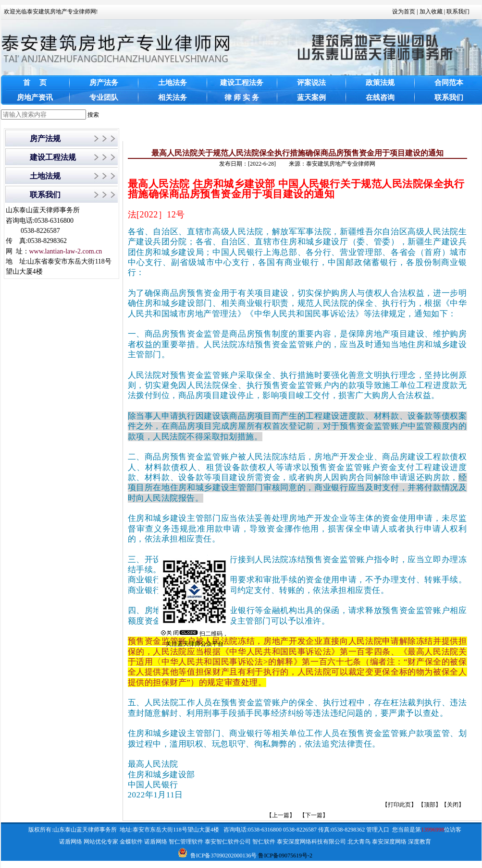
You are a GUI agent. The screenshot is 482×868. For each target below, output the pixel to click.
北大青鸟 (359, 842)
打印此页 (399, 805)
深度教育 (420, 842)
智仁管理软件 (186, 842)
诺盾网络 (71, 842)
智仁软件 (264, 842)
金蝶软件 (131, 842)
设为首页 (404, 12)
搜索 (93, 115)
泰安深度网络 (389, 842)
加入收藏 (431, 12)
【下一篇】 (314, 815)
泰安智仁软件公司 (228, 842)
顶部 (430, 805)
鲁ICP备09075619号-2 (285, 856)
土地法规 (45, 176)
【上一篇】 (281, 815)
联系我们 (458, 12)
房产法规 (45, 139)
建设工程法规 (53, 157)
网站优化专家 (101, 842)
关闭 (453, 805)
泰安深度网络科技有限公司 (311, 842)
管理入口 (378, 830)
